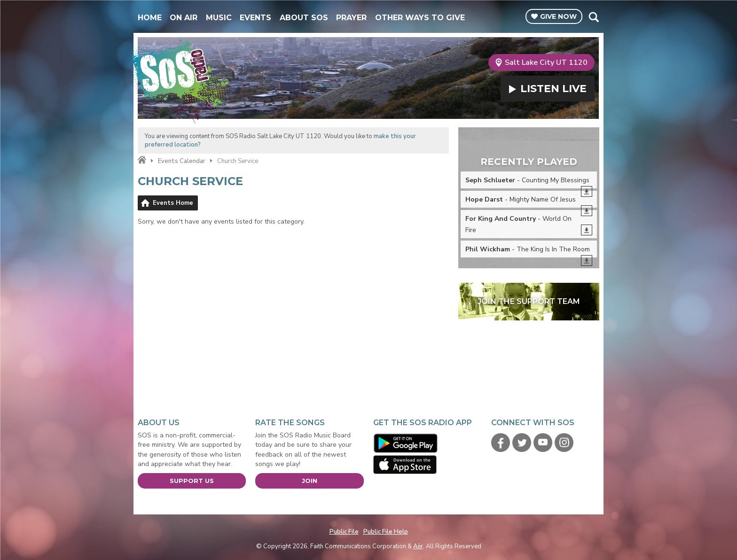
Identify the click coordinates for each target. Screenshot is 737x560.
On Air (184, 18)
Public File (344, 532)
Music (219, 18)
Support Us (192, 481)
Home (150, 18)
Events (255, 18)
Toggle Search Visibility (593, 17)
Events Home (173, 203)
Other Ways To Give (420, 18)
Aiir (418, 546)
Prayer (351, 18)
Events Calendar (182, 161)
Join (310, 481)
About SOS (304, 18)
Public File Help (386, 532)
